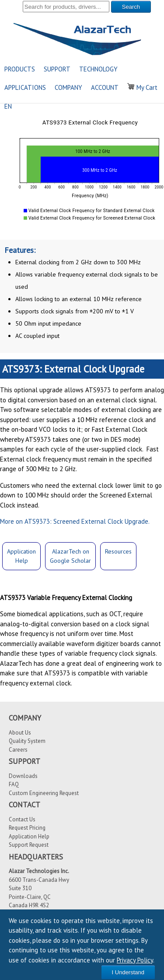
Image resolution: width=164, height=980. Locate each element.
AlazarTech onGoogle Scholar (70, 556)
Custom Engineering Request (44, 793)
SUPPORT (57, 69)
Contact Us (22, 819)
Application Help (29, 836)
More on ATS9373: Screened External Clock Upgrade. (75, 521)
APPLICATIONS (25, 87)
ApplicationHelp (21, 556)
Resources (118, 551)
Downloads (23, 776)
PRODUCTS (20, 69)
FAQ (14, 784)
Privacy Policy (135, 960)
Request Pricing (27, 828)
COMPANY (68, 87)
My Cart (142, 87)
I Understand (128, 972)
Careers (18, 750)
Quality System (27, 741)
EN (8, 106)
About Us (20, 733)
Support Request (29, 845)
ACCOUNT (105, 87)
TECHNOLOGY (98, 69)
